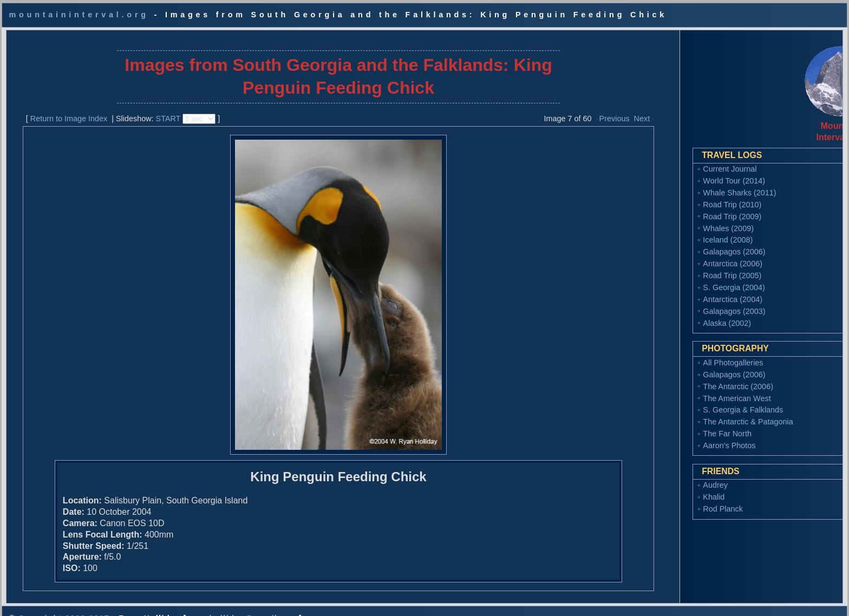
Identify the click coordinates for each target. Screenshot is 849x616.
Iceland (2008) (674, 231)
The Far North (673, 425)
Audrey (661, 476)
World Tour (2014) (680, 172)
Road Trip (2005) (678, 267)
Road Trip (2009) (678, 208)
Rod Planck (669, 500)
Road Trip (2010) (678, 196)
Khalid (659, 488)
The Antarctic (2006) (684, 378)
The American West (683, 390)
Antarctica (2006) (678, 255)
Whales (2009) (674, 220)
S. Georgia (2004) (680, 279)
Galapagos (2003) (680, 303)
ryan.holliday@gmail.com (243, 601)
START (161, 110)
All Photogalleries (679, 354)
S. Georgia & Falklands (689, 401)
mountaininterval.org (79, 15)
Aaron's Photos (675, 437)
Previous (585, 110)
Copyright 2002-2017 (64, 601)
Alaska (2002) (673, 314)
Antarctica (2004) (678, 291)
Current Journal (675, 160)
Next (612, 110)
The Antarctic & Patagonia (694, 413)
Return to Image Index (61, 110)
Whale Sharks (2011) (685, 184)
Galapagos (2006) (680, 243)
